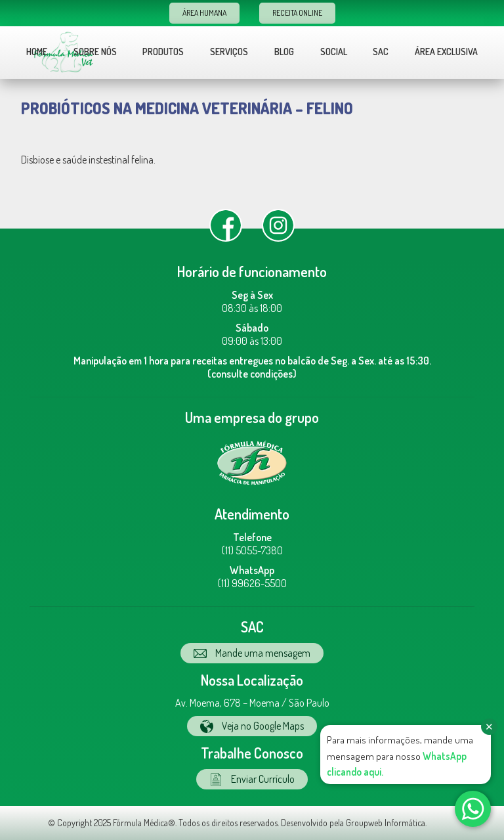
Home (37, 52)
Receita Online (297, 13)
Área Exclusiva (446, 52)
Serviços (229, 52)
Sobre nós (95, 52)
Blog (284, 52)
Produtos (163, 52)
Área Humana (204, 13)
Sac (381, 52)
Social (334, 52)
